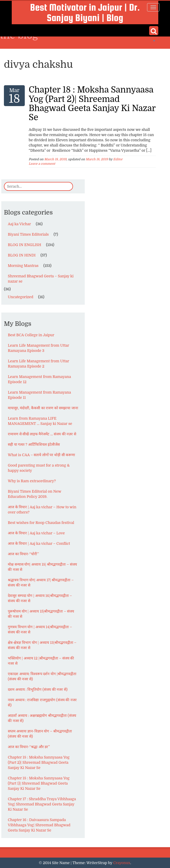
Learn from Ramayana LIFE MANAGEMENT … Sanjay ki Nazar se (40, 421)
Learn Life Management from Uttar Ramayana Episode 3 (38, 348)
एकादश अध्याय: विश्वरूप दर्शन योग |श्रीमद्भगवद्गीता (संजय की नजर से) (42, 676)
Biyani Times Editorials (28, 234)
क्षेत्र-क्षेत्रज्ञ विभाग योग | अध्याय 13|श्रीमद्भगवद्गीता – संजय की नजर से (42, 645)
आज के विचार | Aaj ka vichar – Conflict (39, 543)
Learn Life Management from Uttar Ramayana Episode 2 (38, 364)
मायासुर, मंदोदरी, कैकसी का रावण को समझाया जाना (43, 408)
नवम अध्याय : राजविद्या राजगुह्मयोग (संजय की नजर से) (42, 702)
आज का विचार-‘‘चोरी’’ (23, 554)
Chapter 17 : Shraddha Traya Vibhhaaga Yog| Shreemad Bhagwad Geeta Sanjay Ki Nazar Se (42, 804)
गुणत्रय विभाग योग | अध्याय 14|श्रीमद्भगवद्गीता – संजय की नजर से (40, 629)
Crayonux (122, 863)
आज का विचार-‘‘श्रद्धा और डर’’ (29, 747)
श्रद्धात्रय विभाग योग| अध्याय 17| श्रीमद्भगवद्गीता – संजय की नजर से (41, 583)
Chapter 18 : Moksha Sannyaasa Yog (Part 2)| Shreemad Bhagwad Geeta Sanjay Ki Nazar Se (92, 104)
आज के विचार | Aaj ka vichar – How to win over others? (42, 510)
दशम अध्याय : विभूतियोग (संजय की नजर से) (38, 689)
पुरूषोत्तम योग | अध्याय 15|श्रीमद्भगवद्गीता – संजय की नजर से (41, 614)
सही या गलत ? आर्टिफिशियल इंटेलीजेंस (34, 444)
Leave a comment (42, 164)
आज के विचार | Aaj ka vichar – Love (36, 533)
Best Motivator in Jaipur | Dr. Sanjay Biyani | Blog (85, 13)
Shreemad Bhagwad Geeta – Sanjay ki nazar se (41, 279)
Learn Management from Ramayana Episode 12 (39, 379)
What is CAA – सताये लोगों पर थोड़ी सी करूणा (41, 455)
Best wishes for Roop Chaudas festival (41, 523)
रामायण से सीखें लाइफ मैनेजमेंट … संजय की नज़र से (42, 434)
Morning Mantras (23, 266)
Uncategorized (21, 297)
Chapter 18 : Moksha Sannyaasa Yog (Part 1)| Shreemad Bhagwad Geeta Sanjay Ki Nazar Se (39, 783)
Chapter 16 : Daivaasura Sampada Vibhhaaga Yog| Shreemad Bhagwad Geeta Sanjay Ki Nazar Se (39, 825)
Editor (118, 159)
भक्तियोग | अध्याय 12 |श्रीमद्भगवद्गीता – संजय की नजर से (41, 661)
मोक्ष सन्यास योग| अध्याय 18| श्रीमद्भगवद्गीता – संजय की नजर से (42, 567)
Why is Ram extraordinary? (32, 481)
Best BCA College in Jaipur (31, 335)
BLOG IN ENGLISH (25, 245)
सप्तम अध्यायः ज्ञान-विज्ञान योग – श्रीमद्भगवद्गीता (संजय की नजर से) (40, 734)
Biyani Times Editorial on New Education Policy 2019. (35, 494)
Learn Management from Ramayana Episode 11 (39, 395)
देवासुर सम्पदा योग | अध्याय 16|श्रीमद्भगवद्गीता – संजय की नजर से (40, 598)
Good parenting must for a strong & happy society (39, 468)
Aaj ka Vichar (19, 224)
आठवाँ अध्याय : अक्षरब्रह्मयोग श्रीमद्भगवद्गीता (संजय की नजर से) (42, 718)
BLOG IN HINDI (22, 255)
